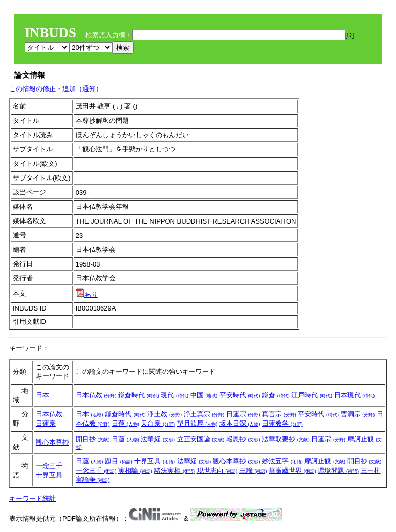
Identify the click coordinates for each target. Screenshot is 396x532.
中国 (204, 395)
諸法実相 (174, 470)
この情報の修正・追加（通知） (56, 89)
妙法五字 (282, 461)
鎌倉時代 (139, 395)
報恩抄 (243, 439)
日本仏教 (96, 395)
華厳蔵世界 (292, 470)
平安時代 (240, 395)
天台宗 (158, 423)
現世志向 (217, 470)
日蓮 (125, 423)
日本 (42, 395)
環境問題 (338, 470)
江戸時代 (312, 395)
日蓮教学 (282, 423)
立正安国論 (201, 439)
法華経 (158, 439)
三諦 (253, 470)
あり (87, 294)
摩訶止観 (325, 461)
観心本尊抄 (52, 442)
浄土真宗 (204, 414)
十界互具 (49, 475)
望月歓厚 (197, 423)
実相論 (135, 470)
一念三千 (49, 466)
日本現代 (355, 395)
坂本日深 (240, 423)
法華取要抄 (286, 439)
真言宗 (279, 414)
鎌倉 (276, 395)
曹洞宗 (358, 414)
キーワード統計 (32, 498)
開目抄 (93, 439)
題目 (119, 461)
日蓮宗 (46, 423)
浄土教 (164, 414)
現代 (174, 395)
